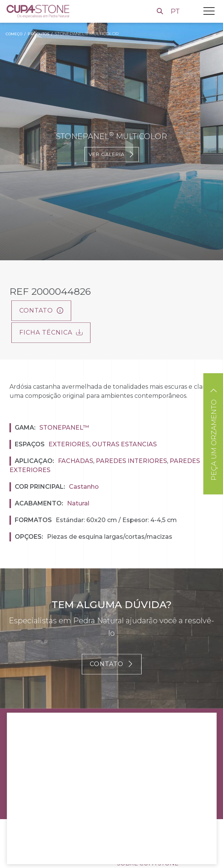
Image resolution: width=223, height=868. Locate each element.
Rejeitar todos (76, 850)
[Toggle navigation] (209, 11)
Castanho (84, 487)
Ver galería (112, 154)
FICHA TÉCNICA (51, 332)
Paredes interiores (131, 461)
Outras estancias (124, 444)
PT (176, 11)
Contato (41, 310)
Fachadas (76, 461)
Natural (78, 503)
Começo (14, 34)
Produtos (38, 34)
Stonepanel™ (64, 428)
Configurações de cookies (144, 850)
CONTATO (112, 664)
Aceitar (31, 850)
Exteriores (69, 444)
